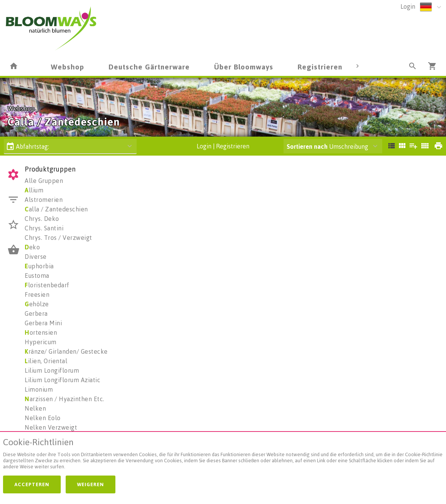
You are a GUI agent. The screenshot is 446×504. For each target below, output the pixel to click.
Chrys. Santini (44, 228)
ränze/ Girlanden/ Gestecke (66, 351)
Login (408, 6)
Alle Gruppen (44, 181)
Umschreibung (327, 146)
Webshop (68, 67)
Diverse (36, 257)
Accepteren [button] (32, 484)
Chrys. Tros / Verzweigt (58, 238)
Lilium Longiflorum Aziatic (62, 380)
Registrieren (320, 67)
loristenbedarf (47, 285)
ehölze (37, 304)
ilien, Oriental (46, 361)
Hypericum (41, 342)
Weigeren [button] (91, 484)
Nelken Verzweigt (51, 427)
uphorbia (39, 266)
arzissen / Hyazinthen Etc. (65, 399)
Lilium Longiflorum (52, 370)
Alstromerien (44, 200)
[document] (223, 455)
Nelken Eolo (43, 418)
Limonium (39, 389)
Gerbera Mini (43, 323)
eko (32, 247)
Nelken (35, 408)
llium (34, 190)
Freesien (37, 295)
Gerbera (36, 313)
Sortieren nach (307, 146)
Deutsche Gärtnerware (149, 67)
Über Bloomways (244, 67)
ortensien (41, 332)
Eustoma (37, 276)
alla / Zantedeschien (56, 209)
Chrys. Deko (42, 219)
